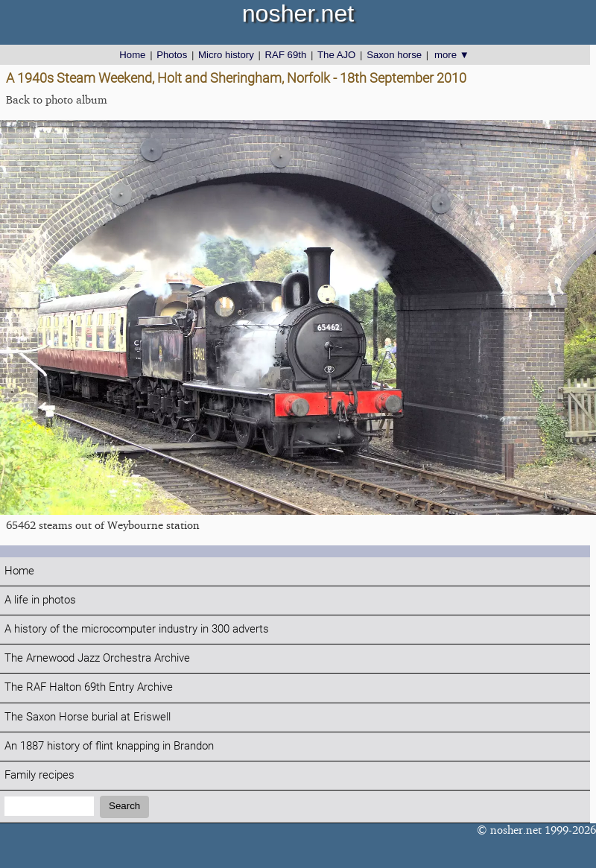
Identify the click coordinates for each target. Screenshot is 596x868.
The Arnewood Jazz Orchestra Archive (97, 658)
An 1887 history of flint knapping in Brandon (109, 746)
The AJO (336, 55)
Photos (172, 55)
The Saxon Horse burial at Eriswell (88, 717)
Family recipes (39, 775)
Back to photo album (57, 99)
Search (124, 806)
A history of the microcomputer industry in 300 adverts (137, 629)
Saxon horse (394, 55)
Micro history (226, 55)
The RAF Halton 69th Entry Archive (89, 687)
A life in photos (40, 600)
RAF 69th (286, 55)
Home (132, 55)
